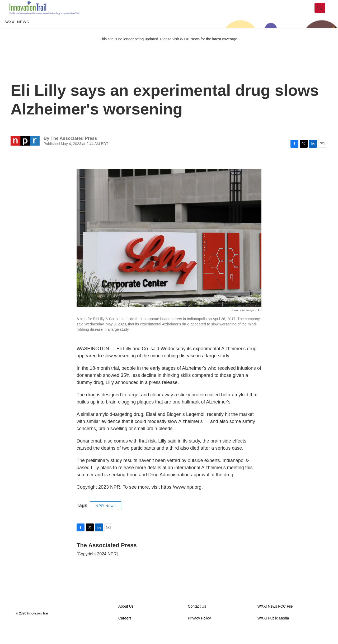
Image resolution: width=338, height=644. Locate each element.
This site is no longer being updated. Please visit (140, 51)
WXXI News (17, 34)
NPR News (106, 518)
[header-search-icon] (324, 14)
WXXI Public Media (273, 630)
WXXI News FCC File (275, 618)
